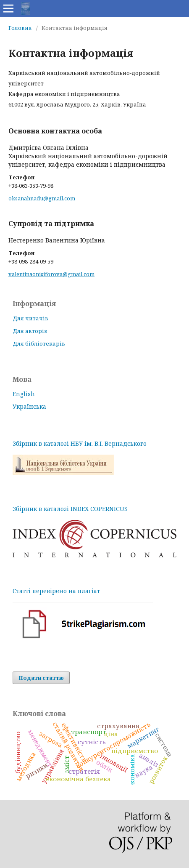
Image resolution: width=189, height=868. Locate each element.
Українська (29, 406)
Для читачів (30, 318)
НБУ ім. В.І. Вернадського (109, 443)
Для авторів (30, 331)
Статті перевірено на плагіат (56, 591)
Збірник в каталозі (42, 443)
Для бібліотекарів (39, 343)
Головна (20, 28)
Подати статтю (41, 678)
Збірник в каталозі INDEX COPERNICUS (70, 509)
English (24, 394)
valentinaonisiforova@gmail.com (51, 274)
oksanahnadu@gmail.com (42, 198)
